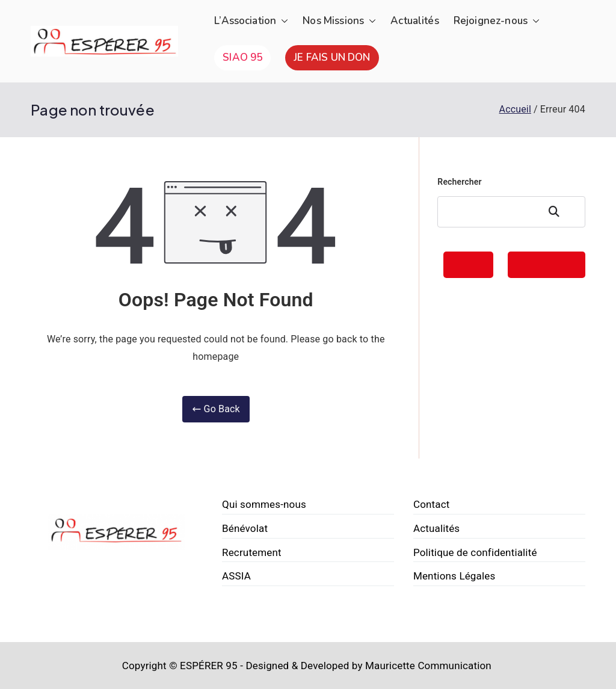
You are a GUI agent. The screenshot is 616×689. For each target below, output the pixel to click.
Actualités (415, 21)
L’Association (251, 21)
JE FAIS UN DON (332, 57)
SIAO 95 (242, 57)
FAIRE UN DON (547, 264)
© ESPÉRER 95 (203, 666)
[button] (282, 21)
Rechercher (459, 182)
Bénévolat (245, 528)
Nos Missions (339, 21)
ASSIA (236, 576)
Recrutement (252, 552)
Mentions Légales (454, 576)
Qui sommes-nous (264, 504)
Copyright (144, 666)
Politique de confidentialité (475, 552)
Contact (432, 504)
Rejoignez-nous (497, 21)
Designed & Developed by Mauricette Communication (368, 666)
